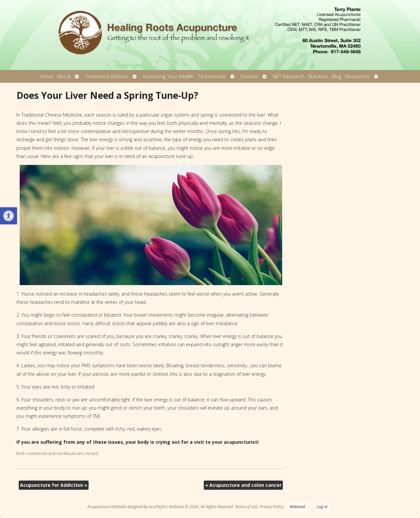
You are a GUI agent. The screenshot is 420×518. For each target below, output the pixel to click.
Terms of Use (246, 507)
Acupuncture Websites (107, 507)
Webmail (297, 507)
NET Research (289, 76)
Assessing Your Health (168, 76)
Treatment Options (107, 76)
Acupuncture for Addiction (54, 485)
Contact (249, 76)
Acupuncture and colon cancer (243, 485)
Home (46, 76)
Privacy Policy (271, 507)
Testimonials (212, 76)
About (64, 76)
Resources (357, 76)
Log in (322, 507)
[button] (9, 216)
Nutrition (318, 76)
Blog (336, 76)
